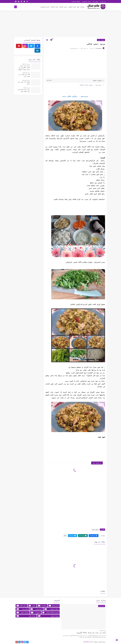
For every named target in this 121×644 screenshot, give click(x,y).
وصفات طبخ (81, 7)
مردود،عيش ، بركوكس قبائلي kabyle (90, 85)
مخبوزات (35, 613)
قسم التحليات (54, 7)
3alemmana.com (88, 642)
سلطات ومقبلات (52, 609)
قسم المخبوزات (45, 7)
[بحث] (16, 7)
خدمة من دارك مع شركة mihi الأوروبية (91, 633)
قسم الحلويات (72, 7)
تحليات (32, 606)
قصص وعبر (22, 609)
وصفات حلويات (48, 616)
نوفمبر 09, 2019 (26, 73)
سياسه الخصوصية (86, 2)
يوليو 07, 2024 (103, 631)
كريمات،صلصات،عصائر (51, 613)
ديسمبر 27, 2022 (26, 64)
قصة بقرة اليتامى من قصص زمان (24, 75)
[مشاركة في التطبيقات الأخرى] (65, 536)
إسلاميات (42, 606)
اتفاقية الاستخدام (76, 2)
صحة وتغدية (36, 609)
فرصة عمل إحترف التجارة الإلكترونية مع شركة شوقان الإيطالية (24, 68)
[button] (94, 536)
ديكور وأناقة (21, 606)
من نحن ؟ (103, 2)
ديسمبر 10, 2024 (26, 80)
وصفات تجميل (23, 613)
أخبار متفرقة (54, 606)
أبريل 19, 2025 (27, 88)
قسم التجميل (63, 7)
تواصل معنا (96, 2)
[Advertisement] (61, 24)
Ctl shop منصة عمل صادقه (24, 83)
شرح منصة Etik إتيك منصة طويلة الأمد (24, 90)
